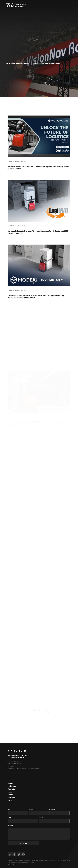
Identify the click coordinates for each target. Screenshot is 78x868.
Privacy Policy (12, 865)
